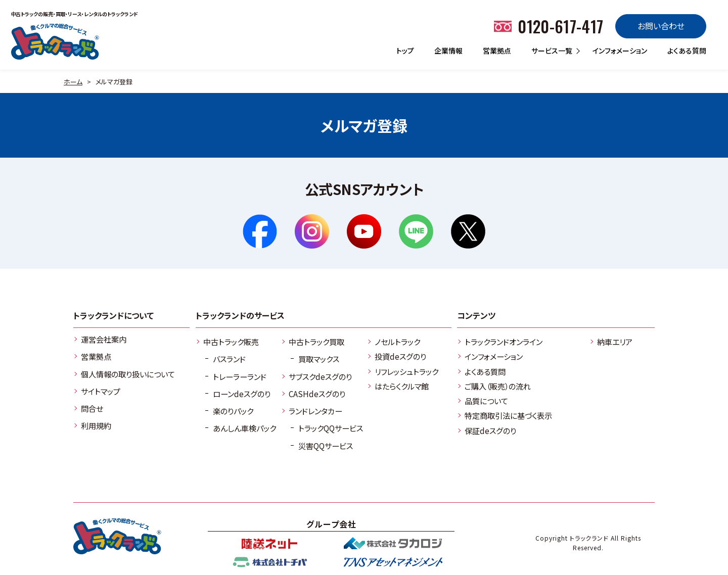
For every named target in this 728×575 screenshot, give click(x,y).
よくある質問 (687, 51)
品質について (486, 401)
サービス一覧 (552, 51)
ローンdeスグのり (242, 394)
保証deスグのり (490, 430)
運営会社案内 (104, 339)
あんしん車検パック (244, 428)
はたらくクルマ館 (402, 386)
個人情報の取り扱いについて (128, 374)
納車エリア (615, 342)
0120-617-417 (560, 26)
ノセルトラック (397, 342)
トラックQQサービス (331, 428)
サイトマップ (101, 391)
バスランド (229, 359)
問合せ (92, 408)
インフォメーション (620, 51)
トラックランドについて (113, 315)
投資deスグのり (400, 356)
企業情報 (448, 51)
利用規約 (96, 425)
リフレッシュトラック (406, 371)
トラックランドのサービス (240, 315)
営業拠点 (497, 51)
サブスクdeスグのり (320, 376)
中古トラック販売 (231, 342)
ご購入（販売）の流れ (498, 386)
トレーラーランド (240, 376)
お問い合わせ (661, 26)
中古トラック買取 (316, 342)
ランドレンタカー (315, 411)
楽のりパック (233, 411)
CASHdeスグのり (317, 394)
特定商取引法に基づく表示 (508, 415)
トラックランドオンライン (504, 342)
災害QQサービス (326, 446)
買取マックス (319, 359)
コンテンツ (476, 315)
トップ (405, 51)
